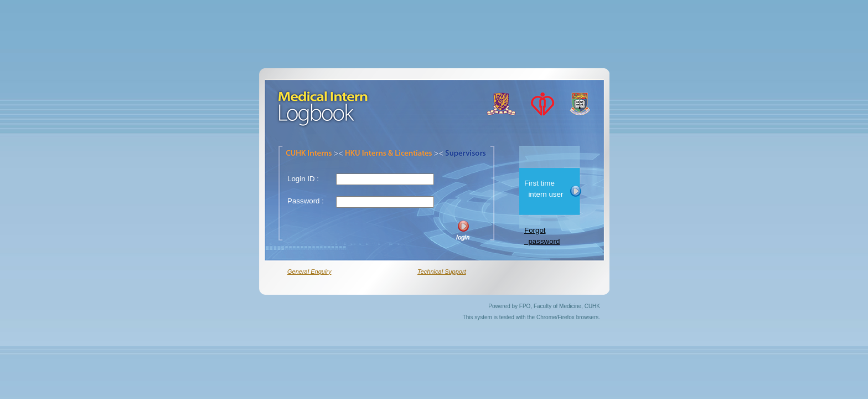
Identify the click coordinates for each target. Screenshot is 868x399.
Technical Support (442, 272)
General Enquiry (309, 272)
